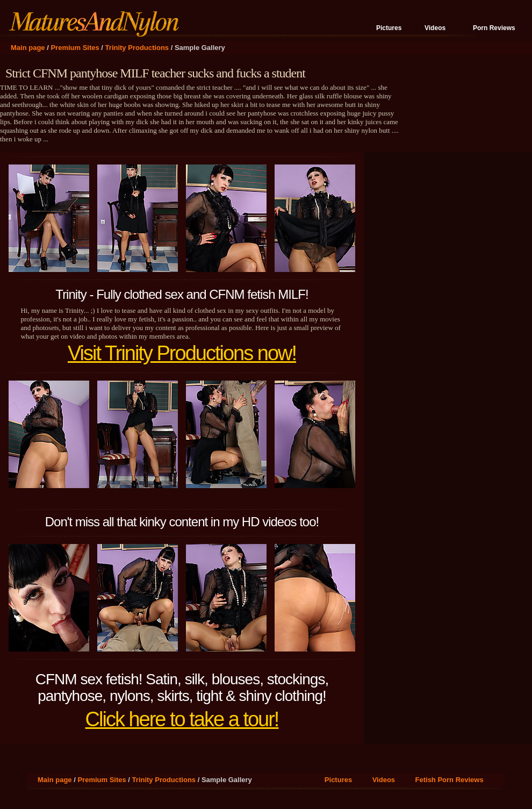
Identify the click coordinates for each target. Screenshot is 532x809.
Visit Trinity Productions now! (182, 353)
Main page (28, 48)
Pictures (389, 28)
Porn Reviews (494, 28)
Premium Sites (75, 48)
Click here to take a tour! (182, 719)
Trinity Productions (137, 48)
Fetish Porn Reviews (450, 780)
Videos (435, 28)
